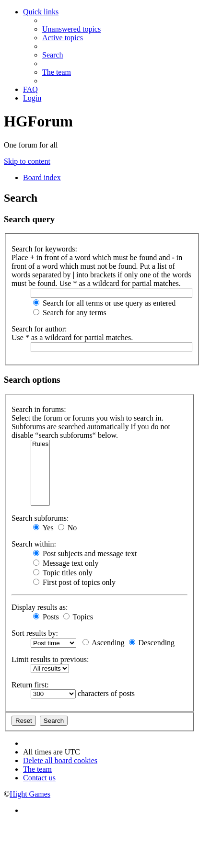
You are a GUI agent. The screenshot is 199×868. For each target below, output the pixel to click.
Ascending (104, 643)
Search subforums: (40, 518)
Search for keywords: (44, 249)
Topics (78, 617)
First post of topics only (74, 582)
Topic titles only (63, 573)
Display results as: (40, 607)
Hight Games (30, 794)
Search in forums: (39, 409)
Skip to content (27, 161)
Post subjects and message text (85, 554)
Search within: (34, 544)
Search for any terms (70, 313)
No (68, 528)
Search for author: (39, 329)
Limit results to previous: (50, 659)
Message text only (66, 563)
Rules (40, 444)
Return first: (30, 685)
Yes (43, 528)
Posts (46, 617)
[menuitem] (71, 29)
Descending (152, 643)
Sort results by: (35, 633)
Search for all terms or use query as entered (104, 303)
